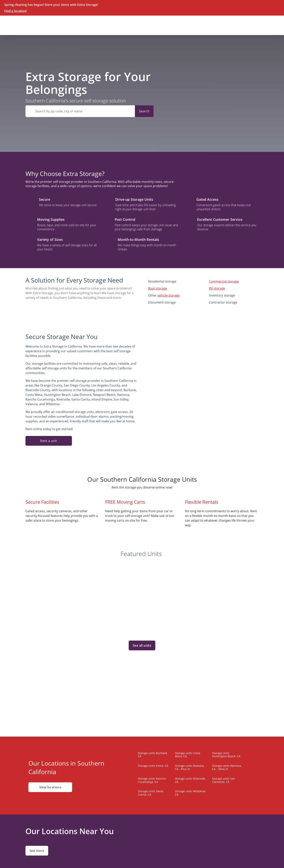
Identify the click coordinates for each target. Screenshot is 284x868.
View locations (50, 787)
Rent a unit (49, 441)
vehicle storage (169, 295)
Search (144, 111)
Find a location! (15, 11)
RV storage (217, 288)
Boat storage (158, 288)
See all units (142, 645)
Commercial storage (224, 281)
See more (37, 851)
